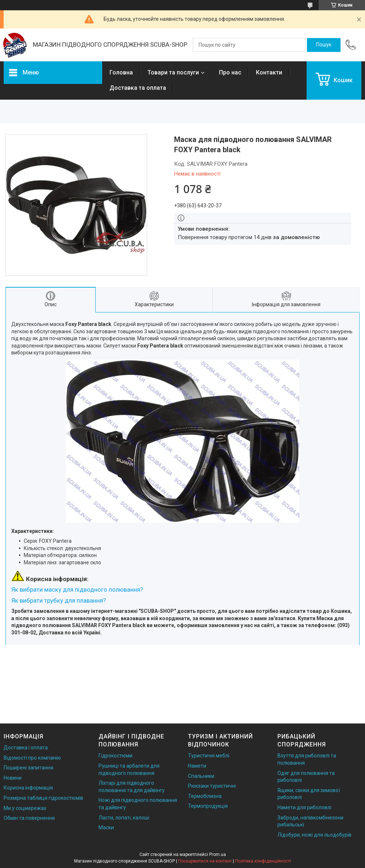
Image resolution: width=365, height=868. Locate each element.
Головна (121, 72)
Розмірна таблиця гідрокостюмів (43, 798)
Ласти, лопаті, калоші (124, 818)
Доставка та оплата (138, 88)
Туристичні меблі (209, 756)
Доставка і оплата (26, 748)
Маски (106, 827)
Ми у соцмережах (25, 808)
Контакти (269, 72)
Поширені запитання (28, 768)
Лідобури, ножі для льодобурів (314, 835)
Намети (197, 766)
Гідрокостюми (116, 756)
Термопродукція (208, 806)
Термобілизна (205, 796)
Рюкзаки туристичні (212, 786)
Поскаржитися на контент (205, 861)
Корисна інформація (28, 788)
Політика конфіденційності (263, 861)
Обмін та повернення (29, 818)
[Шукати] (324, 45)
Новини (13, 778)
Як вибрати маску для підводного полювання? (77, 589)
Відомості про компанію (32, 758)
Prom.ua (218, 854)
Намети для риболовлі (304, 807)
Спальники (201, 776)
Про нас (230, 72)
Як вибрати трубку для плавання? (59, 600)
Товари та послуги (173, 72)
